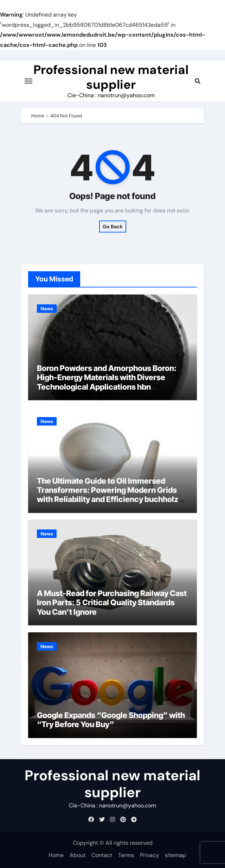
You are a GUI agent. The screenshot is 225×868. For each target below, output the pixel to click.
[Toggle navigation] (28, 81)
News (47, 309)
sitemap (175, 855)
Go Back (113, 227)
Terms (126, 855)
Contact (102, 855)
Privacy (149, 855)
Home (56, 855)
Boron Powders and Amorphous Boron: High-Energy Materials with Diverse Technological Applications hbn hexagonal (107, 382)
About (78, 855)
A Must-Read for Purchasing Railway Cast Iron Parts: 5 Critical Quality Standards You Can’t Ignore (112, 603)
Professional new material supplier (111, 77)
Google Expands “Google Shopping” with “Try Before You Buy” (111, 720)
